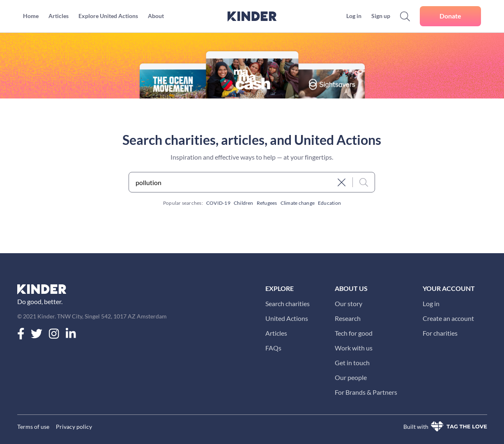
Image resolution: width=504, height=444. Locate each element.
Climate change (298, 203)
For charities (440, 333)
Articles (276, 333)
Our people (351, 377)
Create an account (448, 318)
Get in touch (352, 363)
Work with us (354, 348)
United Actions (287, 318)
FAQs (273, 348)
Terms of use (33, 427)
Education (329, 203)
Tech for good (354, 333)
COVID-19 (218, 203)
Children (244, 203)
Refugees (267, 203)
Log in (431, 303)
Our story (349, 303)
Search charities (288, 303)
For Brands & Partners (366, 392)
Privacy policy (74, 427)
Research (348, 318)
